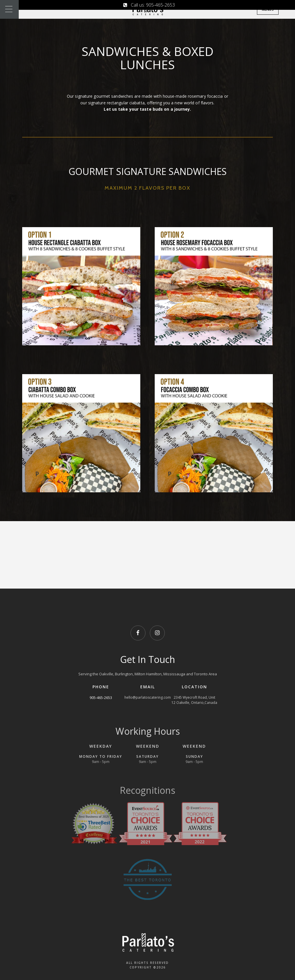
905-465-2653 (101, 698)
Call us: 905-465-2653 (149, 5)
